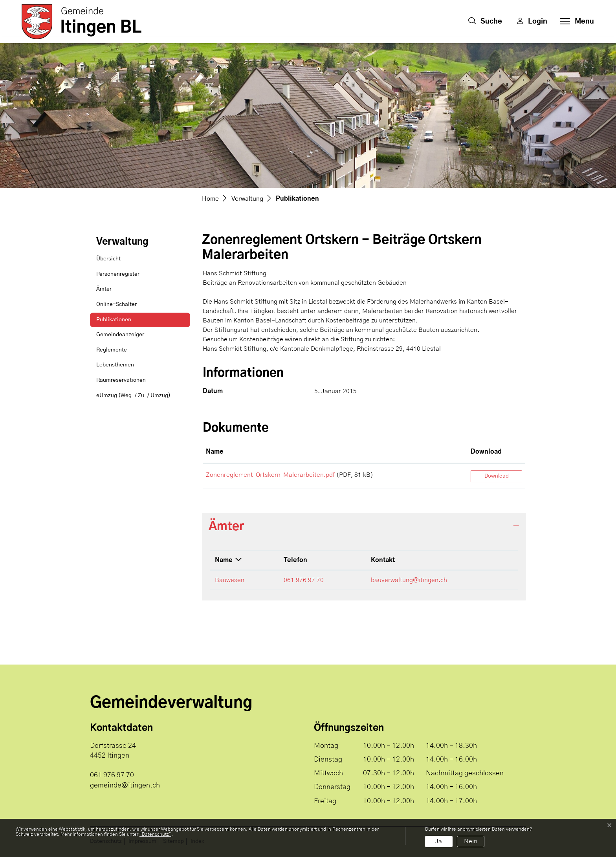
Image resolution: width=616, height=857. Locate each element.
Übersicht (108, 259)
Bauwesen (230, 580)
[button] (485, 22)
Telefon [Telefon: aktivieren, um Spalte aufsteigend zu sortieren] (295, 560)
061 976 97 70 (304, 580)
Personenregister (118, 274)
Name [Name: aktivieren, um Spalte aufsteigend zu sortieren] (215, 452)
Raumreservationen (121, 380)
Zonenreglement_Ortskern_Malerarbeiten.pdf (270, 475)
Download (497, 476)
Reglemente (112, 350)
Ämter (104, 289)
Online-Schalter (116, 304)
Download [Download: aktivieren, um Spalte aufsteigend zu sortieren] (486, 452)
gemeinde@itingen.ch (125, 786)
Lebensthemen (115, 365)
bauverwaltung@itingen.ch (409, 580)
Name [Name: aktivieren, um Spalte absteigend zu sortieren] (224, 560)
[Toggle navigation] (575, 22)
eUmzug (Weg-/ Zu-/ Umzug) (133, 396)
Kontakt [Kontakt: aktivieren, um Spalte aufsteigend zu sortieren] (383, 560)
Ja (439, 841)
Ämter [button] (226, 527)
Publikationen (116, 322)
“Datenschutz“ (155, 834)
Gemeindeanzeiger (120, 335)
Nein (471, 841)
